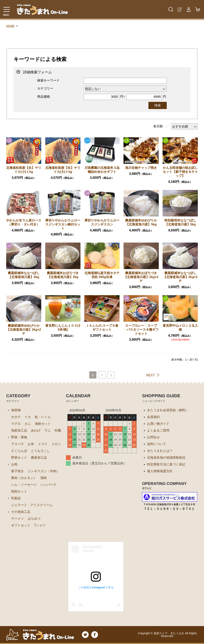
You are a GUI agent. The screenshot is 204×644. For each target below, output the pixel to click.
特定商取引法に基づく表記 (166, 464)
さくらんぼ (19, 451)
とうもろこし (40, 451)
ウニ (48, 430)
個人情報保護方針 (160, 471)
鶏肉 (44, 478)
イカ (28, 417)
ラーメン (18, 519)
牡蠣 (58, 430)
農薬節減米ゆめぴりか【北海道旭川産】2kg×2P (24, 330)
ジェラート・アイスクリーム (32, 505)
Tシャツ (40, 525)
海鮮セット (43, 424)
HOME (10, 26)
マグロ (16, 424)
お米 (31, 444)
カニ (28, 424)
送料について (157, 444)
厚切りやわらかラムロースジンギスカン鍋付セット (63, 224)
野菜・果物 (19, 437)
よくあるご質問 (158, 430)
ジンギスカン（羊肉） (44, 471)
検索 (158, 105)
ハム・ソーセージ (24, 485)
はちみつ (34, 519)
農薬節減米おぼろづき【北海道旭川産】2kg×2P (141, 277)
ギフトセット (21, 525)
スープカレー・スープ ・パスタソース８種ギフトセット (141, 330)
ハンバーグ (48, 485)
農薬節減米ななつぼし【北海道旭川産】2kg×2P (180, 277)
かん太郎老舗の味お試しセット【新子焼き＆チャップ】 (180, 172)
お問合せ (153, 437)
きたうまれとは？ (160, 451)
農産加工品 (39, 458)
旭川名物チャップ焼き (141, 168)
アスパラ (18, 444)
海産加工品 (19, 430)
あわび (36, 430)
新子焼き (18, 471)
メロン (56, 444)
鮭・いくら (43, 417)
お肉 (14, 464)
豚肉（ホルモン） (24, 478)
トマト (43, 444)
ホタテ (16, 417)
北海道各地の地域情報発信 (166, 458)
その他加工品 (21, 512)
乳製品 (16, 498)
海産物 (16, 410)
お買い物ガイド (158, 424)
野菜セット (19, 458)
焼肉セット (19, 491)
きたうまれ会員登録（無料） (168, 410)
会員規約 (153, 417)
